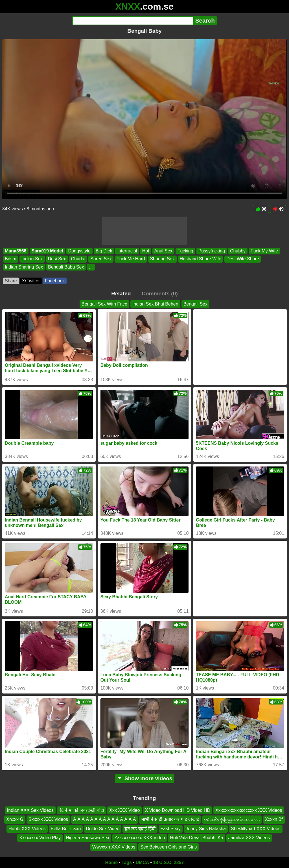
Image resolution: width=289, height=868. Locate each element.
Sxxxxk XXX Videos (48, 819)
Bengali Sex (195, 304)
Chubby (238, 251)
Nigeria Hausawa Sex (87, 838)
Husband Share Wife (201, 259)
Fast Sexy (171, 828)
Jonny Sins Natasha (206, 828)
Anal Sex (163, 251)
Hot (146, 251)
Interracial (127, 251)
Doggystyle (79, 251)
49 (278, 209)
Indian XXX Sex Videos (30, 810)
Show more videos (145, 778)
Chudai (78, 259)
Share (11, 281)
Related (121, 294)
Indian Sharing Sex (24, 267)
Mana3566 (16, 251)
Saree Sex (101, 259)
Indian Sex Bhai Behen (155, 304)
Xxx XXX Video (124, 810)
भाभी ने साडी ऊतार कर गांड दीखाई (170, 819)
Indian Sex (32, 259)
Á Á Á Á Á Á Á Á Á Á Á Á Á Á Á (104, 819)
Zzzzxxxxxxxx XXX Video (140, 838)
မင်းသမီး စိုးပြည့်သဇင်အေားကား (232, 819)
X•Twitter (31, 281)
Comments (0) (160, 294)
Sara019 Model (47, 251)
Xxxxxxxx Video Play (40, 838)
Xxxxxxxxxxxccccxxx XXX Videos (249, 810)
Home (111, 862)
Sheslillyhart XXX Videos (256, 828)
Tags (127, 862)
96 (261, 209)
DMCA (142, 862)
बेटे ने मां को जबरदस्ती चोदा (81, 810)
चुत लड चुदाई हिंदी (140, 828)
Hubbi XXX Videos (27, 828)
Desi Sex (57, 259)
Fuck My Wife (264, 251)
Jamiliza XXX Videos (249, 838)
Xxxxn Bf (274, 819)
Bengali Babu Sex (66, 267)
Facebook (55, 281)
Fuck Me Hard (131, 259)
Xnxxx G (15, 819)
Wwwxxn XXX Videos (114, 847)
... (91, 267)
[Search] (133, 21)
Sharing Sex (162, 259)
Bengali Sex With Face (104, 304)
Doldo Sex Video (103, 828)
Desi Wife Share (243, 259)
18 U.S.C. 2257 (168, 862)
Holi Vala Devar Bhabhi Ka (196, 838)
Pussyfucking (212, 251)
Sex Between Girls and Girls (168, 847)
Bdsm (11, 259)
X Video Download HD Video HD (178, 810)
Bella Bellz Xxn (66, 828)
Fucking (185, 251)
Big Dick (104, 251)
